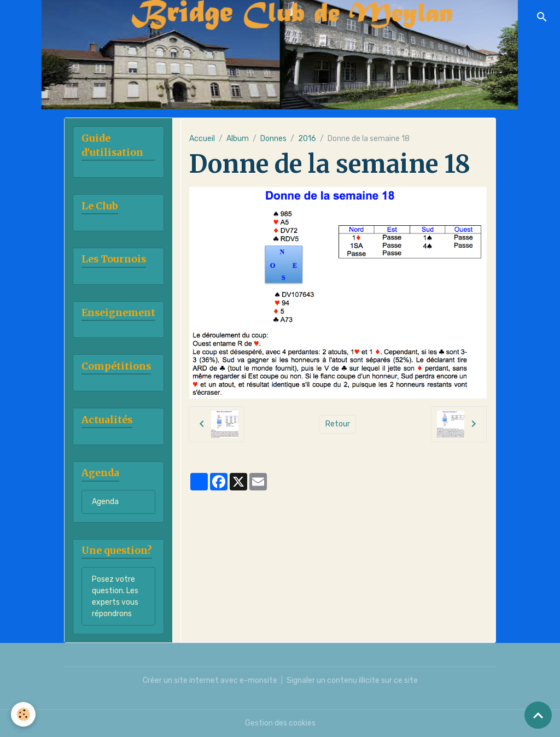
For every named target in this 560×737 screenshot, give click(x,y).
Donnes (273, 139)
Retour (338, 424)
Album (238, 139)
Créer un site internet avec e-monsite (210, 680)
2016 (307, 139)
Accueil (202, 139)
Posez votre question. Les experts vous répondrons (115, 596)
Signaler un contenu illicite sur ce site (352, 680)
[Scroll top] (538, 715)
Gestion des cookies (280, 723)
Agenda (105, 502)
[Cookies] (23, 714)
